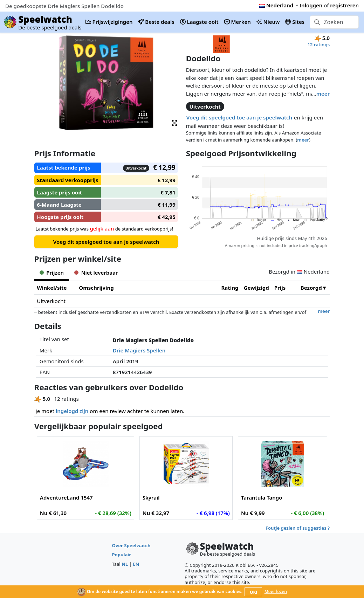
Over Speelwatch (131, 545)
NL (125, 564)
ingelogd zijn (72, 411)
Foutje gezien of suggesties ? (298, 528)
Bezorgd (311, 288)
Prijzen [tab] (52, 273)
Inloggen (311, 5)
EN (136, 564)
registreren (344, 5)
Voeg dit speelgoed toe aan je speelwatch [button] (239, 117)
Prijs (280, 288)
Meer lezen (276, 592)
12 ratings (319, 44)
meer (323, 94)
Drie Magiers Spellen (139, 350)
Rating (230, 288)
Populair (121, 555)
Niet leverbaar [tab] (96, 273)
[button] (174, 122)
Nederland (276, 5)
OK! (253, 592)
